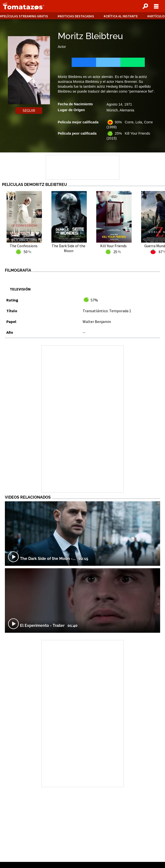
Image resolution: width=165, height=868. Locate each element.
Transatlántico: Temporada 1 (107, 311)
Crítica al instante (122, 16)
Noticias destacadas (77, 16)
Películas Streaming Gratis (25, 16)
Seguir (29, 111)
